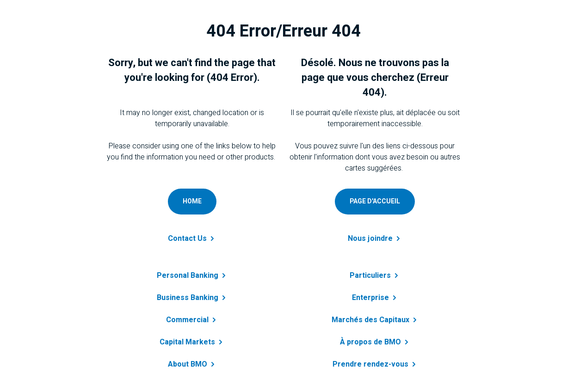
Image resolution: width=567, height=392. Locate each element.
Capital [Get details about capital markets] (192, 342)
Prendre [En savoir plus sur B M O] (375, 364)
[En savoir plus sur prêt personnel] (375, 270)
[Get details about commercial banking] (192, 314)
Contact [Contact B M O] (192, 239)
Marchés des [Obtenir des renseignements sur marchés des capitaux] (375, 320)
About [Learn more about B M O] (192, 364)
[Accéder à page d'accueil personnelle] (375, 202)
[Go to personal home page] (192, 202)
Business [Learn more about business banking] (192, 298)
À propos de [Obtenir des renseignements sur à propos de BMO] (375, 342)
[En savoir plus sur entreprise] (375, 292)
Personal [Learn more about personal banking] (192, 276)
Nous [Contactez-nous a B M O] (375, 239)
